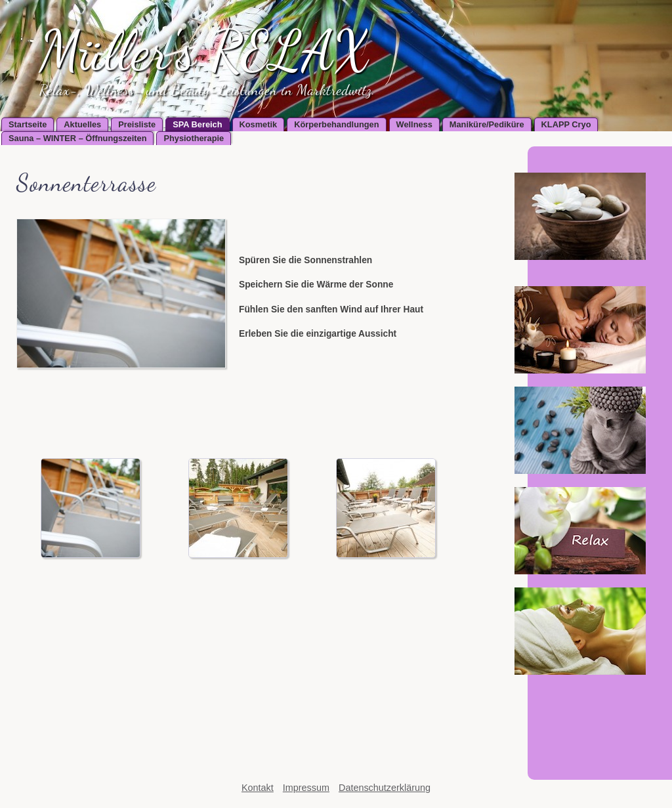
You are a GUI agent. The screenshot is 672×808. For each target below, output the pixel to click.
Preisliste (137, 124)
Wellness (414, 124)
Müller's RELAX (205, 51)
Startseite (28, 124)
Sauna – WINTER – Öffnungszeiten (77, 138)
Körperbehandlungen (336, 124)
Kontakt (258, 788)
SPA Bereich (197, 124)
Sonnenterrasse (86, 183)
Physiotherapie (194, 138)
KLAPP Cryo (566, 124)
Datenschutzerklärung (385, 788)
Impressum (306, 788)
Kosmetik (259, 124)
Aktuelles (82, 124)
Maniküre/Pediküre (487, 124)
